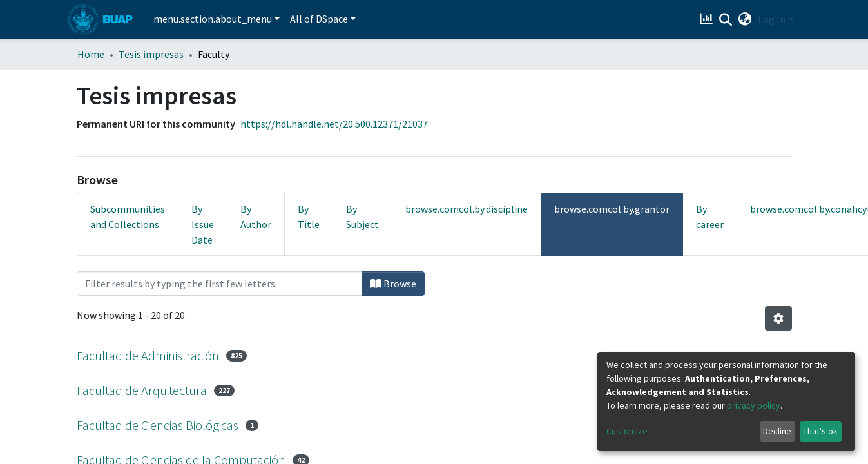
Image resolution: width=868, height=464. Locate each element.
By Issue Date (203, 224)
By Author (256, 217)
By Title (309, 217)
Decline (777, 431)
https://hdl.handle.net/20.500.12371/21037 (334, 124)
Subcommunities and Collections (128, 217)
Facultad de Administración (148, 355)
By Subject (362, 217)
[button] (745, 19)
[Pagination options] (778, 318)
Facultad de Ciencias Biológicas (158, 425)
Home (91, 54)
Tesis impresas (151, 54)
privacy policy (754, 405)
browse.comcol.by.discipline (467, 209)
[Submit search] (725, 20)
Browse (393, 284)
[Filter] (219, 284)
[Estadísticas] (707, 19)
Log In (772, 19)
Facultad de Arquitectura (142, 390)
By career (710, 217)
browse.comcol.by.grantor (612, 209)
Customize (627, 431)
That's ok (820, 431)
